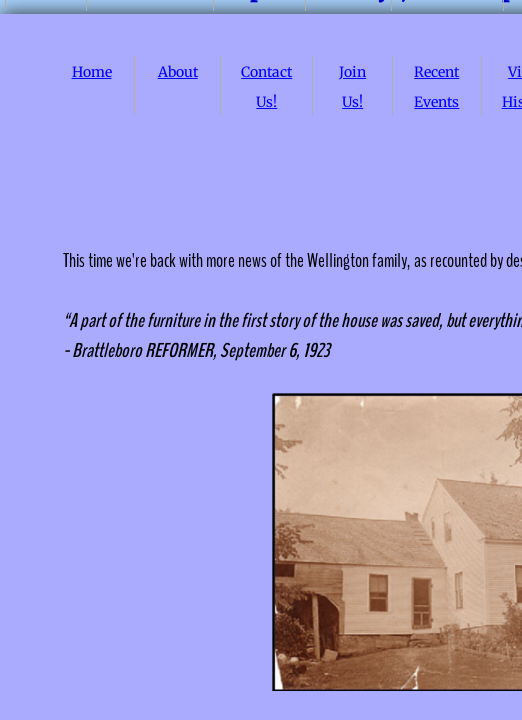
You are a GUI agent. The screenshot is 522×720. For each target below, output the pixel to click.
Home (92, 72)
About (178, 72)
